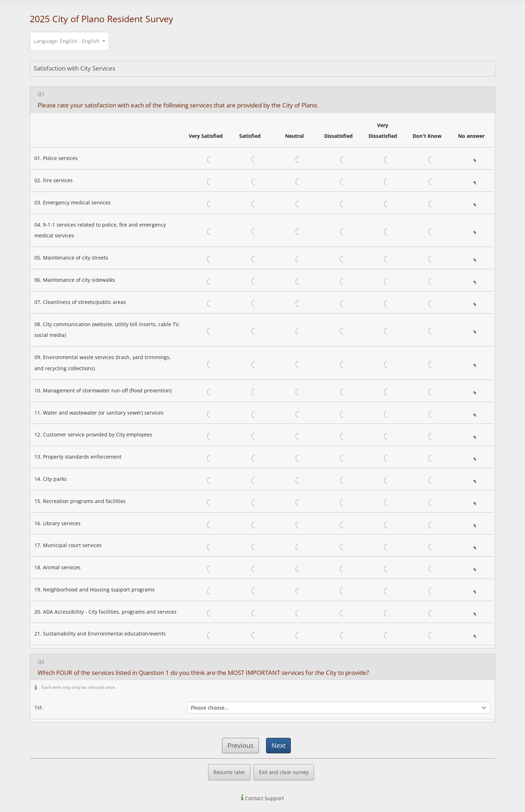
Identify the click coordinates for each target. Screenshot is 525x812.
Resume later (229, 772)
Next (278, 745)
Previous (240, 745)
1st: (39, 707)
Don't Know (427, 159)
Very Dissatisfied (383, 159)
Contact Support (264, 798)
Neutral (294, 159)
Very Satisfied (206, 159)
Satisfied (250, 159)
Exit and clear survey (284, 772)
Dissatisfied (339, 159)
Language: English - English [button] (67, 41)
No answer (472, 159)
